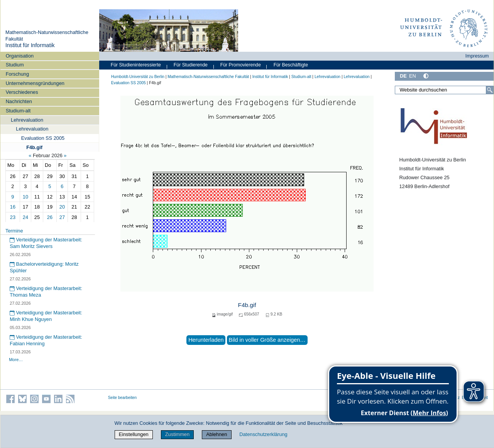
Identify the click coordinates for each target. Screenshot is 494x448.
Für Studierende (191, 65)
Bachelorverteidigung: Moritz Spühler (44, 267)
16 (13, 207)
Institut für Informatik (30, 45)
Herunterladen (206, 340)
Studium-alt (18, 111)
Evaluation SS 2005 (43, 138)
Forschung (17, 74)
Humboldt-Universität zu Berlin (138, 77)
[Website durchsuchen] (444, 90)
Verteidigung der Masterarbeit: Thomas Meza (46, 292)
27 (62, 217)
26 (50, 217)
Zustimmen (177, 434)
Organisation (20, 56)
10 (25, 197)
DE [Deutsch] (403, 76)
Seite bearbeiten (123, 398)
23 (13, 217)
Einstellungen (134, 434)
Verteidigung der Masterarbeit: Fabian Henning (46, 340)
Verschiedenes (22, 92)
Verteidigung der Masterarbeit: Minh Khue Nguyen (46, 316)
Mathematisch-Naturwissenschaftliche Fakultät (208, 77)
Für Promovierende (241, 65)
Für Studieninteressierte (136, 65)
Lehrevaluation (27, 120)
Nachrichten (19, 101)
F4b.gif (34, 147)
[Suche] (490, 90)
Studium (15, 65)
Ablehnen (217, 434)
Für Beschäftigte (291, 65)
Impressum (477, 56)
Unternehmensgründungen (35, 83)
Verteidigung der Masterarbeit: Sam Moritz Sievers (46, 243)
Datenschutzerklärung (263, 434)
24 (25, 217)
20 (62, 207)
